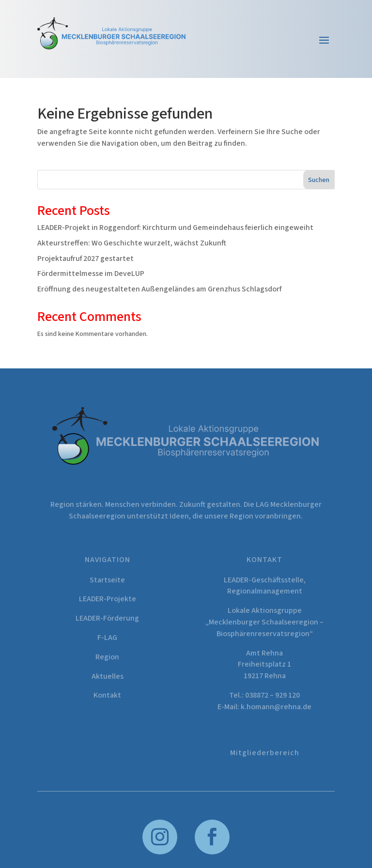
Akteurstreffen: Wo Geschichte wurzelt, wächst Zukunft (132, 243)
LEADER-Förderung (107, 618)
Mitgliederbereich (265, 753)
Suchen (319, 180)
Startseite (107, 580)
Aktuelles (108, 676)
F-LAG (107, 638)
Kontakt (107, 695)
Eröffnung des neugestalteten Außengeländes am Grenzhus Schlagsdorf (159, 289)
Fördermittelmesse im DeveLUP (91, 274)
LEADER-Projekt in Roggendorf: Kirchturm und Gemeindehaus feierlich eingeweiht (175, 228)
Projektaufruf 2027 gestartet (85, 259)
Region (107, 657)
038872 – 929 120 (272, 695)
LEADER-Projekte (108, 599)
